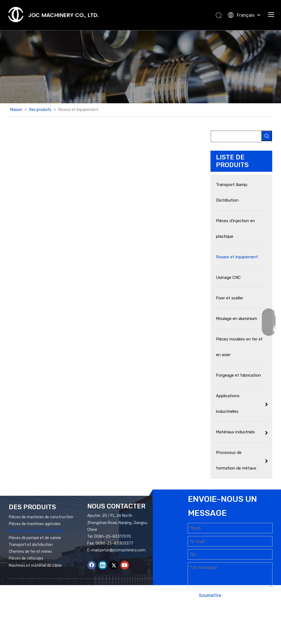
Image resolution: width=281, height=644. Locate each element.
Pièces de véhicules (26, 558)
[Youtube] (125, 565)
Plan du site (236, 617)
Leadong (202, 624)
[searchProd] (236, 136)
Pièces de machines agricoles (35, 524)
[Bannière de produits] (140, 67)
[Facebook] (92, 565)
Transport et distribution (31, 545)
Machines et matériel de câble (35, 566)
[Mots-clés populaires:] (267, 136)
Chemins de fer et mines (30, 552)
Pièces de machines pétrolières (36, 531)
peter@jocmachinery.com (123, 550)
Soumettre (210, 595)
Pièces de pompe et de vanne (35, 538)
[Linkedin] (103, 565)
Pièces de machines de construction (41, 517)
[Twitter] (114, 565)
